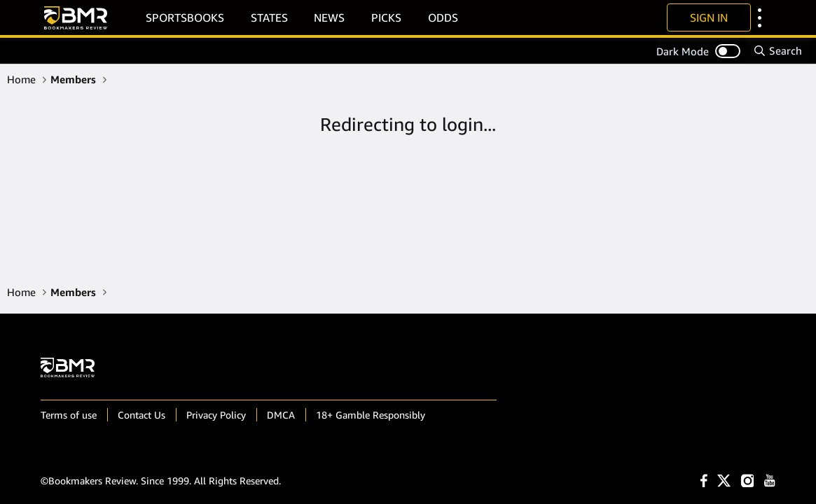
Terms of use (69, 415)
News (329, 17)
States (269, 17)
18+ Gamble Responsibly (371, 415)
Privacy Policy (216, 415)
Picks (386, 17)
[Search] (777, 51)
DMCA (281, 415)
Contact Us (141, 415)
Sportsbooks (185, 17)
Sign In (709, 17)
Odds (443, 17)
